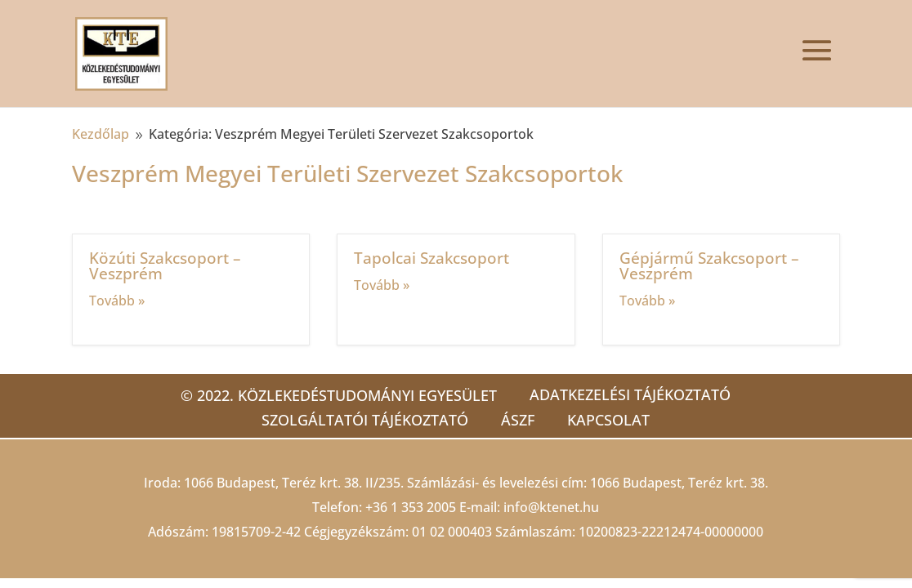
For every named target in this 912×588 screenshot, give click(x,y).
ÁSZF (518, 420)
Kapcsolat (608, 420)
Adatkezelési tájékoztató (630, 394)
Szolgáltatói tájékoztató (365, 420)
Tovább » (117, 301)
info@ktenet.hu (551, 507)
